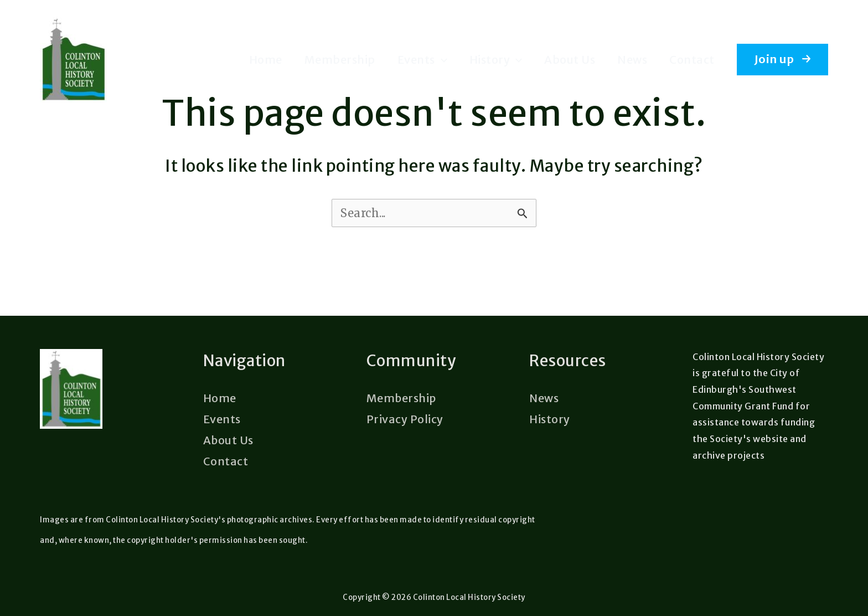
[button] (783, 59)
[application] (441, 60)
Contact (692, 60)
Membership (340, 60)
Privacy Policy (405, 419)
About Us (570, 60)
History (496, 60)
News (632, 60)
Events (422, 60)
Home (266, 60)
